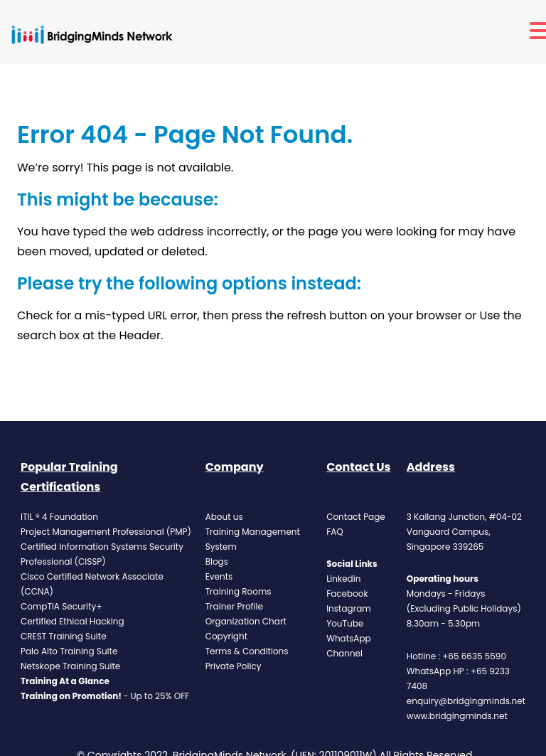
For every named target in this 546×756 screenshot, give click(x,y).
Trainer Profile (234, 606)
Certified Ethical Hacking (73, 621)
